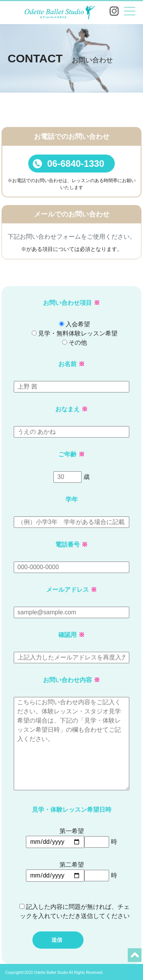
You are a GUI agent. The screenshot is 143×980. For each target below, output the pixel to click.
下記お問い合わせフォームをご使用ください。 (72, 237)
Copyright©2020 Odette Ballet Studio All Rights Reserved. (54, 973)
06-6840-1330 (68, 164)
